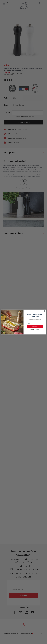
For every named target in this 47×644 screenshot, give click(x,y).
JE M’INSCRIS (35, 327)
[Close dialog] (45, 311)
